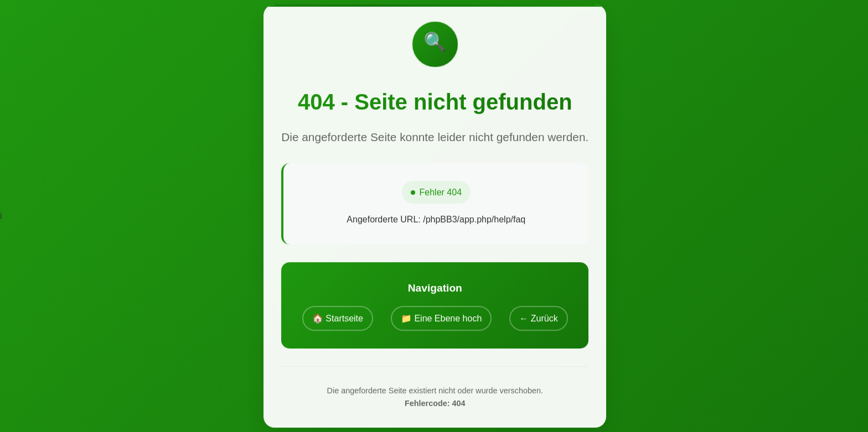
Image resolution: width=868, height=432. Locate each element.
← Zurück (538, 318)
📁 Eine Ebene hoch (441, 318)
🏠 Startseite (338, 318)
